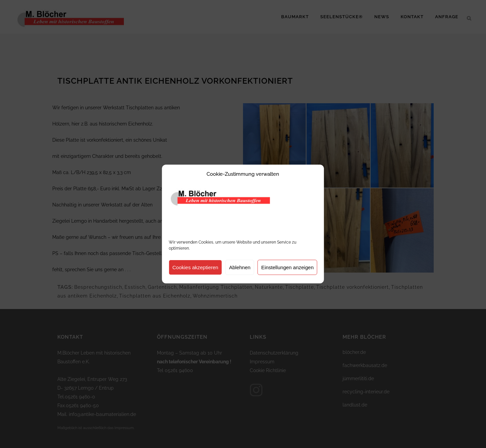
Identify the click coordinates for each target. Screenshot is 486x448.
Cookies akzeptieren (195, 267)
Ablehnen (240, 267)
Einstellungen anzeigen (287, 267)
